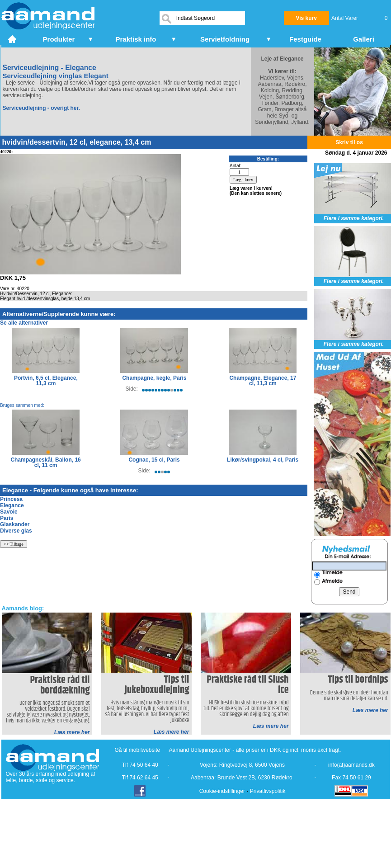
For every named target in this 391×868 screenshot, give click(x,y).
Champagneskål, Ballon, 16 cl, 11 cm (45, 462)
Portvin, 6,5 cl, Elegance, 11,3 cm (46, 381)
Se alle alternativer (24, 323)
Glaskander (15, 524)
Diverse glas (16, 531)
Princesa (11, 499)
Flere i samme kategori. (354, 218)
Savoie (9, 512)
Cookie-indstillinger (222, 791)
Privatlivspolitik (268, 791)
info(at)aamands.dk (351, 765)
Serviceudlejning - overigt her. (41, 108)
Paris (7, 518)
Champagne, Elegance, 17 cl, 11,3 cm (263, 381)
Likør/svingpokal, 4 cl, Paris (263, 460)
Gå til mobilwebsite (138, 750)
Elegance (12, 505)
